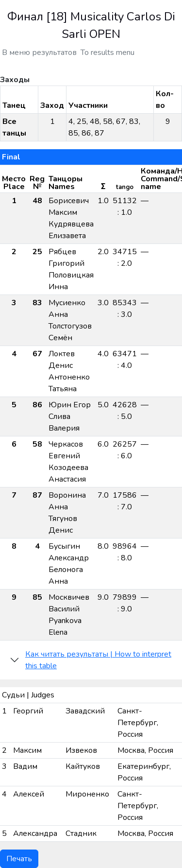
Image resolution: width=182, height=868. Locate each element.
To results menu (108, 52)
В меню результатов (39, 52)
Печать (19, 859)
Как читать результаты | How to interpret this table (98, 660)
